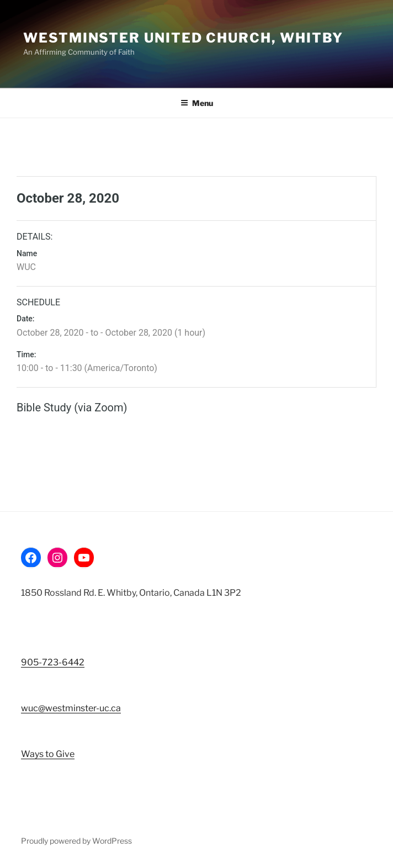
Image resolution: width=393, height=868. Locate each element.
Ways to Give (48, 754)
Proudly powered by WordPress (76, 841)
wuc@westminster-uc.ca (71, 708)
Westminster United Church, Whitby (183, 38)
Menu (197, 103)
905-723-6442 (53, 662)
